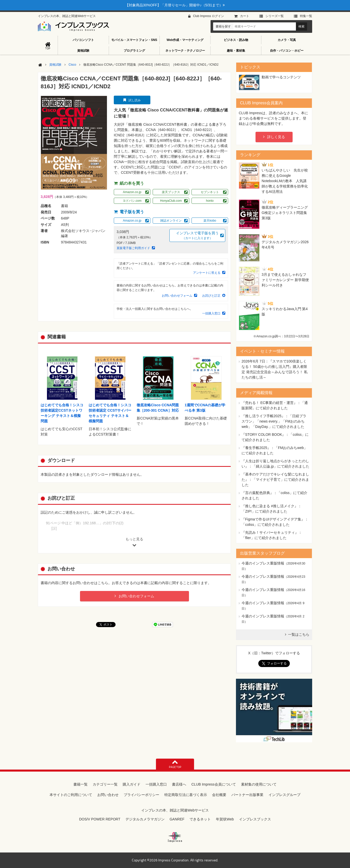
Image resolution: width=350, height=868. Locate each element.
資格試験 (83, 51)
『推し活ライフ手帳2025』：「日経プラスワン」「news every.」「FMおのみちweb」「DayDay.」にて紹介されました (274, 421)
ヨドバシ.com (132, 201)
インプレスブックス (255, 819)
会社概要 (219, 795)
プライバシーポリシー (141, 795)
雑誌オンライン (171, 221)
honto (210, 201)
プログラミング (134, 51)
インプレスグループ (284, 795)
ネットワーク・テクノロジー (185, 51)
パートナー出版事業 (247, 795)
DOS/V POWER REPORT (100, 819)
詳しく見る (276, 137)
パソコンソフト (83, 40)
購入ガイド (132, 784)
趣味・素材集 (236, 51)
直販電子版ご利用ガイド (133, 248)
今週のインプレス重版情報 (263, 563)
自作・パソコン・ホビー (287, 51)
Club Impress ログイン (209, 16)
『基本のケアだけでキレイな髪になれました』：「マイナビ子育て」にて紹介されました (275, 480)
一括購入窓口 (211, 313)
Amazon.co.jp (132, 192)
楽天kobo (210, 221)
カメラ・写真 (287, 40)
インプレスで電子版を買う (197, 236)
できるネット (200, 819)
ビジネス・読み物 (236, 40)
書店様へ (179, 784)
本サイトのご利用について (71, 795)
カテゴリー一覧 (105, 784)
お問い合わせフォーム (177, 296)
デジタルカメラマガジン (145, 819)
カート (245, 16)
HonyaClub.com (171, 201)
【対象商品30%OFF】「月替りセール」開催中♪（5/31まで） (175, 5)
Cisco (72, 65)
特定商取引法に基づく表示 (186, 795)
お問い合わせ (108, 795)
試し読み (135, 100)
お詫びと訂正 (211, 296)
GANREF (177, 819)
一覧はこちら (299, 634)
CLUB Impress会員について (213, 784)
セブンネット (210, 192)
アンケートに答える (207, 273)
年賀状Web (225, 819)
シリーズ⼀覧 (275, 16)
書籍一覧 (81, 784)
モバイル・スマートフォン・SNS (134, 40)
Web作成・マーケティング (185, 40)
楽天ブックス (171, 192)
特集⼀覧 (306, 16)
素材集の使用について (259, 784)
